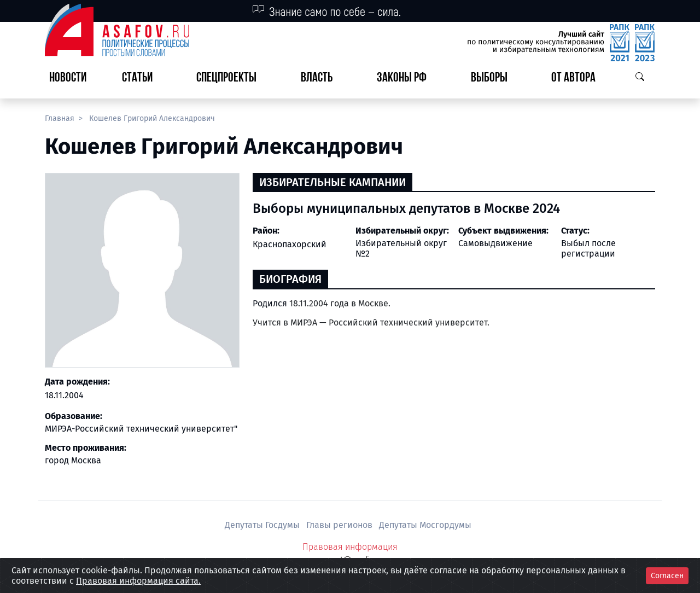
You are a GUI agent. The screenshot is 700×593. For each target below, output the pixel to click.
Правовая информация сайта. (138, 581)
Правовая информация (350, 547)
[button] (142, 79)
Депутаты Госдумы (263, 525)
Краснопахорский (290, 244)
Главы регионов (340, 525)
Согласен (667, 576)
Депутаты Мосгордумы (425, 525)
